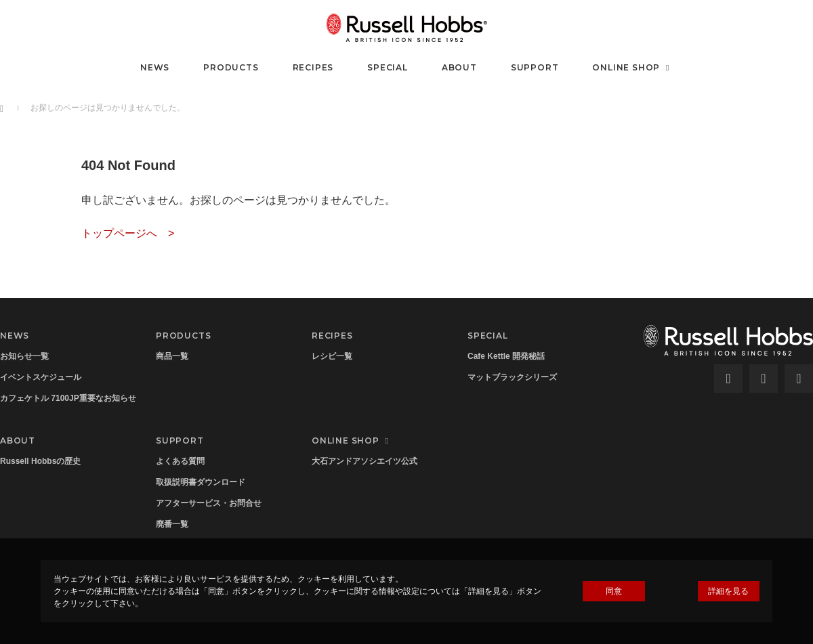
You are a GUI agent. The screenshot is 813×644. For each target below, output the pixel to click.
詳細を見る (728, 591)
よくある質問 (180, 461)
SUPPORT (535, 67)
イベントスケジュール (41, 377)
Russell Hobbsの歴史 (40, 461)
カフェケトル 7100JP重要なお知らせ (68, 398)
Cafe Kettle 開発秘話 (506, 356)
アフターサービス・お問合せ (209, 503)
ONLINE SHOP (632, 67)
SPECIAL (388, 67)
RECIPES (313, 67)
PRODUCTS (231, 67)
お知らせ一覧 (24, 356)
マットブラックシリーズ (512, 377)
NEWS (155, 67)
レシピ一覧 (332, 356)
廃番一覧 (172, 524)
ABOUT (459, 67)
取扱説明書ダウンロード (201, 482)
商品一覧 (172, 356)
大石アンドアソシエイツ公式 (364, 461)
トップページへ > (128, 233)
